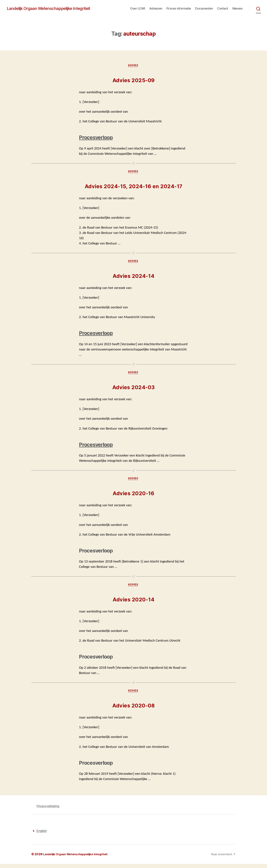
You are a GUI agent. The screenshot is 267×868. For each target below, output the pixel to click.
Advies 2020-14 (133, 603)
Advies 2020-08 (133, 710)
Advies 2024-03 (134, 390)
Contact (223, 8)
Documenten (204, 8)
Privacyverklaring (48, 810)
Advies (133, 66)
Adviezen (156, 8)
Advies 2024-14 (133, 278)
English (42, 835)
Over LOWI (138, 8)
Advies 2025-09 (134, 81)
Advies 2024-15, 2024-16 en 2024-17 (134, 188)
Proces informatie (179, 8)
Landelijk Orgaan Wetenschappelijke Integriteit (48, 9)
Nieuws (238, 8)
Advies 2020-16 (133, 496)
